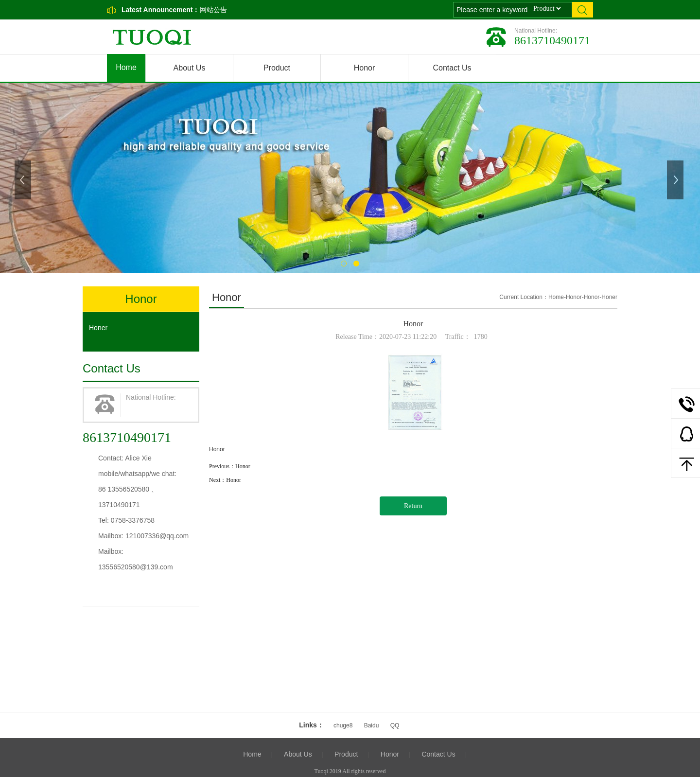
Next (676, 180)
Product (277, 68)
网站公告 (213, 10)
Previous (24, 180)
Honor (365, 68)
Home (126, 67)
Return (413, 506)
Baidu (372, 725)
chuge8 (343, 725)
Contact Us (452, 68)
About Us (190, 68)
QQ (395, 725)
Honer (98, 328)
